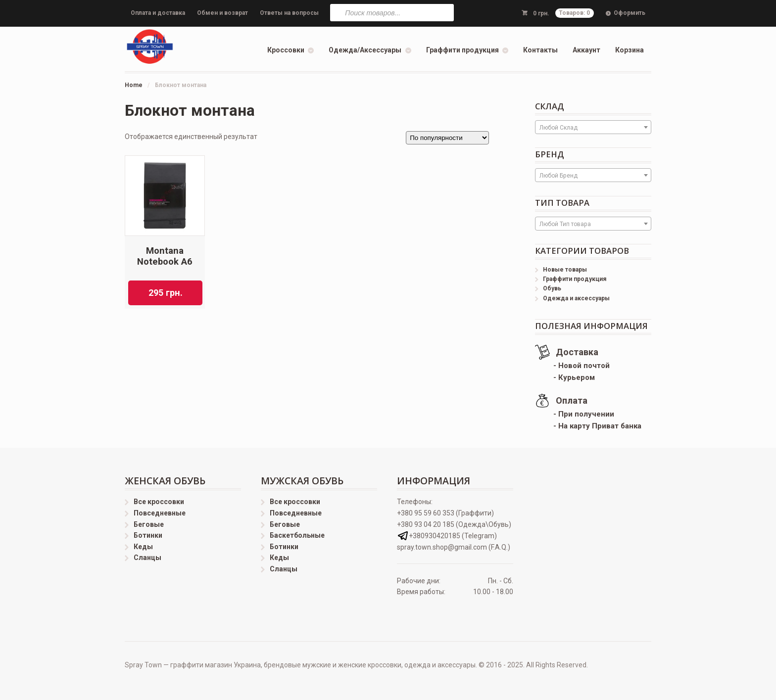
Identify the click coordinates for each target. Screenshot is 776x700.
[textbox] (593, 128)
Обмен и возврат (222, 13)
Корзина (630, 50)
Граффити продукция (462, 50)
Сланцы (147, 558)
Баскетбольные (297, 535)
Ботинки (148, 535)
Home (134, 85)
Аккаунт (586, 50)
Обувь (552, 288)
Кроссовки (286, 50)
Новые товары (565, 270)
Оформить (630, 13)
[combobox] (593, 127)
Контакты (540, 50)
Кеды (143, 547)
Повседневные (160, 513)
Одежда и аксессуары (576, 298)
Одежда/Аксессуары (365, 50)
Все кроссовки (159, 502)
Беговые (149, 524)
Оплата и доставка (158, 13)
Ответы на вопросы (289, 13)
